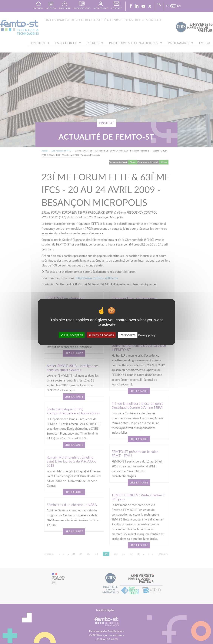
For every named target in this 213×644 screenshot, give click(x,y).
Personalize (128, 335)
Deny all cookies (101, 335)
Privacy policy (147, 335)
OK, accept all (72, 335)
